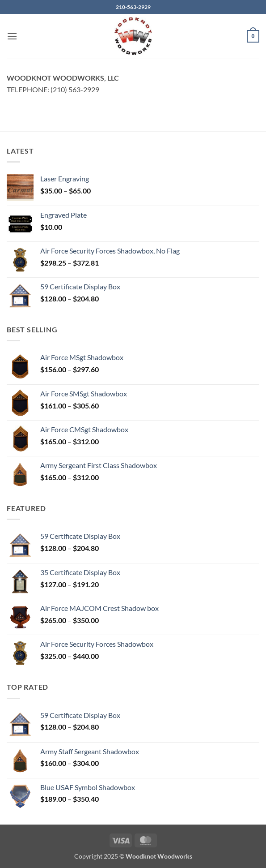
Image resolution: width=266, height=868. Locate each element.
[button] (12, 36)
